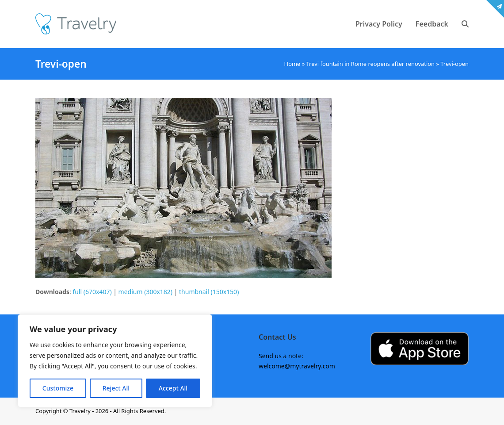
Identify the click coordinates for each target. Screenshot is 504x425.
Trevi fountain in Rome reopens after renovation (370, 64)
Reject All (116, 388)
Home (292, 64)
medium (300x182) (145, 292)
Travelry (81, 411)
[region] (115, 361)
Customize (58, 388)
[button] (465, 24)
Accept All (173, 388)
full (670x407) (92, 292)
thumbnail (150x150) (209, 292)
